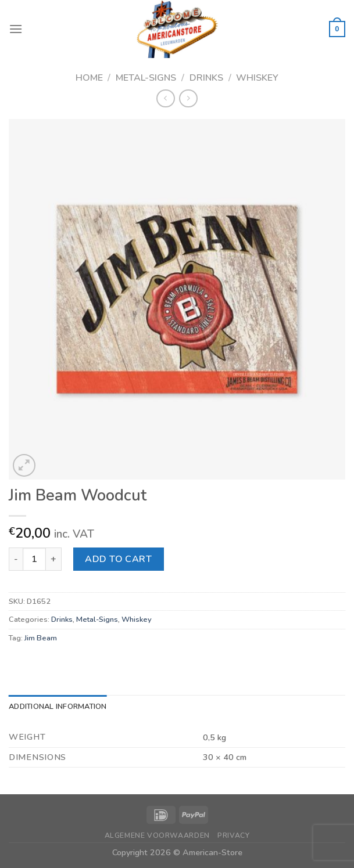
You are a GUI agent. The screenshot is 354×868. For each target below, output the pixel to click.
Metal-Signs (146, 78)
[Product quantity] (34, 559)
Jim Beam (41, 638)
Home (89, 78)
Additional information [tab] (58, 707)
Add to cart (118, 559)
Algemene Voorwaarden (157, 835)
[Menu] (16, 29)
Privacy (233, 835)
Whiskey (257, 78)
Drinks (206, 78)
